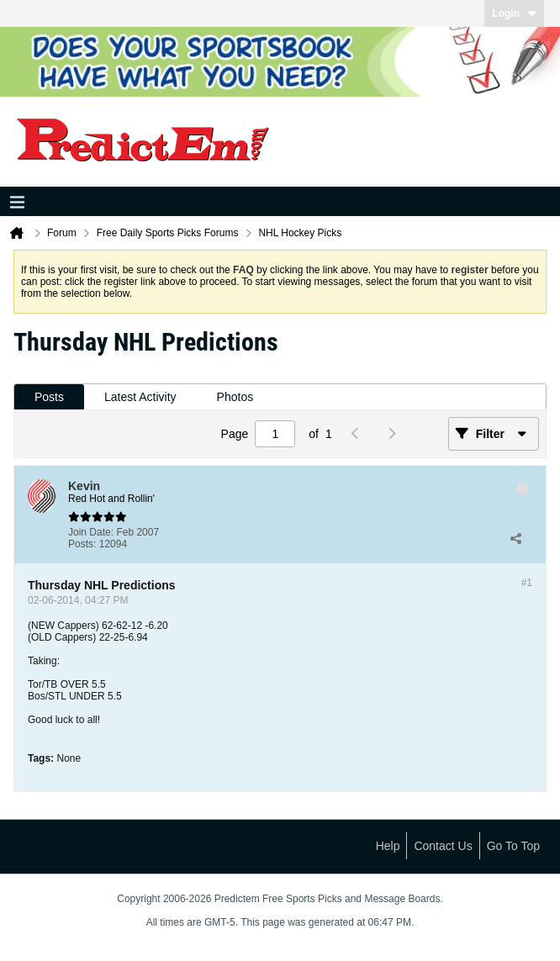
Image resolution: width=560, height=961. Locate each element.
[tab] (49, 397)
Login (514, 13)
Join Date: (91, 532)
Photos (235, 397)
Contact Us (443, 846)
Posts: (82, 544)
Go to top (513, 846)
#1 (527, 583)
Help (388, 846)
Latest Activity (140, 397)
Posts (49, 397)
